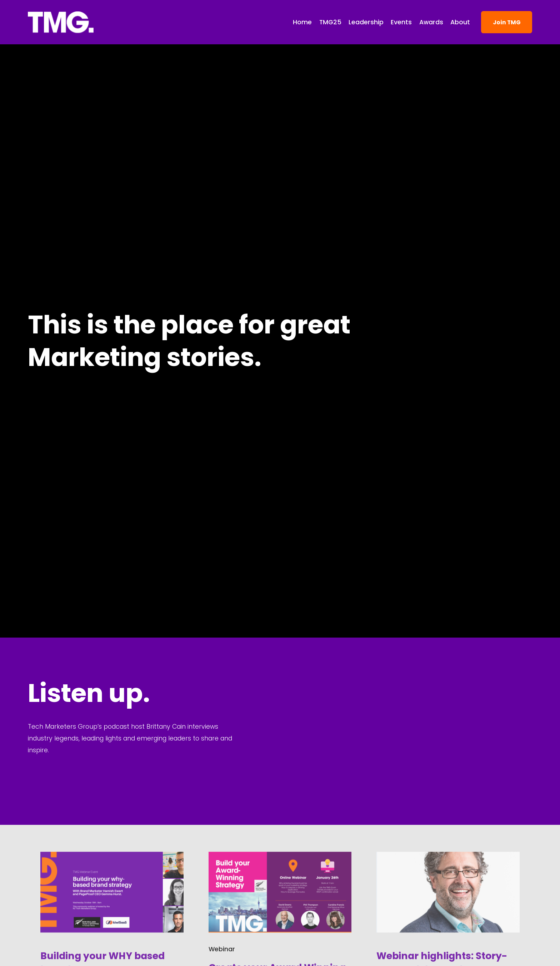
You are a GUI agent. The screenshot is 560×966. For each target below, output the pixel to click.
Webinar (222, 947)
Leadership (366, 22)
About (460, 22)
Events (401, 22)
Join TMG (507, 22)
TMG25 (330, 22)
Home (302, 22)
